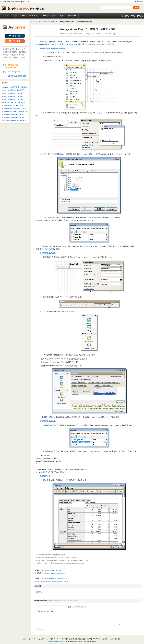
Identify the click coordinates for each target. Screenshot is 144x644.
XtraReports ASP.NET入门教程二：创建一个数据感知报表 (22, 114)
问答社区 (72, 16)
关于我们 (83, 639)
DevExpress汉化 (37, 639)
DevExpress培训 (48, 639)
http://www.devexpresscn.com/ (80, 560)
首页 (6, 16)
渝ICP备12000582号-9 (94, 639)
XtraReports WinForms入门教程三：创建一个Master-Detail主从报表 (25, 99)
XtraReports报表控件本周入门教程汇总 (54, 579)
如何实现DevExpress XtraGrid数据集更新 (55, 581)
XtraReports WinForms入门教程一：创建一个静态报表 (21, 93)
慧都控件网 (7, 49)
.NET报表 (58, 570)
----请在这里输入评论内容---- (78, 617)
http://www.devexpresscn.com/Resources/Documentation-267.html (64, 563)
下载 (23, 16)
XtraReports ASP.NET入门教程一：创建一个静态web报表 (22, 105)
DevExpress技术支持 (61, 639)
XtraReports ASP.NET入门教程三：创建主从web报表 (20, 118)
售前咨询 (140, 2)
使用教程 (54, 22)
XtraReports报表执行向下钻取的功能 (15, 111)
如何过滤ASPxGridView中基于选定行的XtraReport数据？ (22, 102)
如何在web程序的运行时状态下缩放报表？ (17, 90)
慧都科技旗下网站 (54, 641)
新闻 (25, 639)
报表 (43, 570)
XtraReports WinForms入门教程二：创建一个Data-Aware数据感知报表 (26, 96)
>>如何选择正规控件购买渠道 (16, 76)
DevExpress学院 (49, 16)
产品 (15, 16)
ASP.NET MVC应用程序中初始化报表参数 (17, 87)
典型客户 (76, 639)
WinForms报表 (50, 570)
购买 (62, 16)
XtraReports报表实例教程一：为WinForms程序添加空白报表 (23, 108)
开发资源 (33, 16)
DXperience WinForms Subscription (54, 573)
